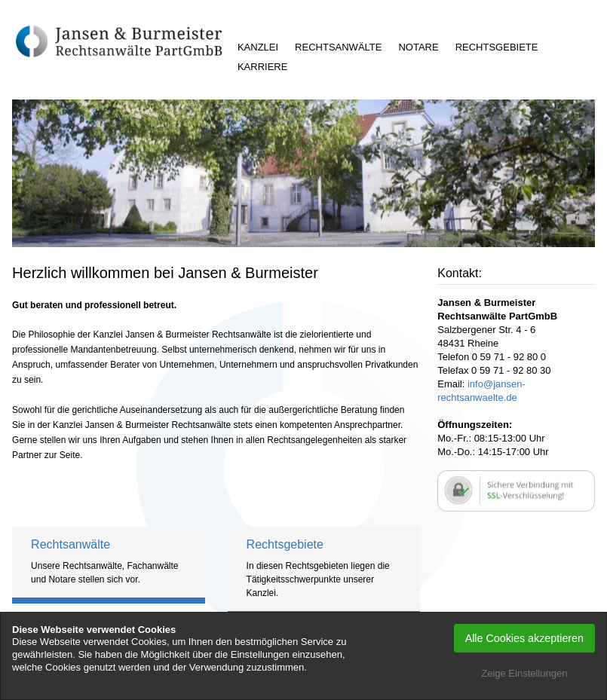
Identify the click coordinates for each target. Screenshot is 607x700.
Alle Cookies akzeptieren (524, 638)
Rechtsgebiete (497, 47)
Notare (418, 47)
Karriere (262, 67)
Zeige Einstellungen (524, 673)
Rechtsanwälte (338, 47)
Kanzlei (258, 47)
